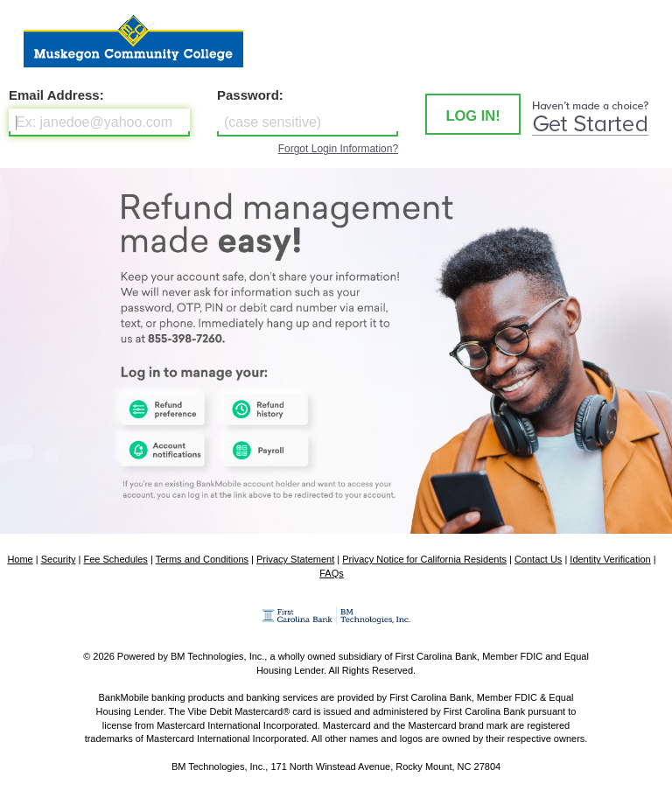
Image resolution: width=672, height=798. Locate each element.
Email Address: (56, 95)
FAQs (332, 573)
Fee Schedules (115, 559)
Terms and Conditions (202, 559)
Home (20, 559)
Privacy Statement (295, 559)
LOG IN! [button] (472, 115)
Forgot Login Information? (338, 149)
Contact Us (538, 559)
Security (59, 559)
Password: (250, 95)
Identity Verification (610, 559)
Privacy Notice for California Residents (424, 559)
